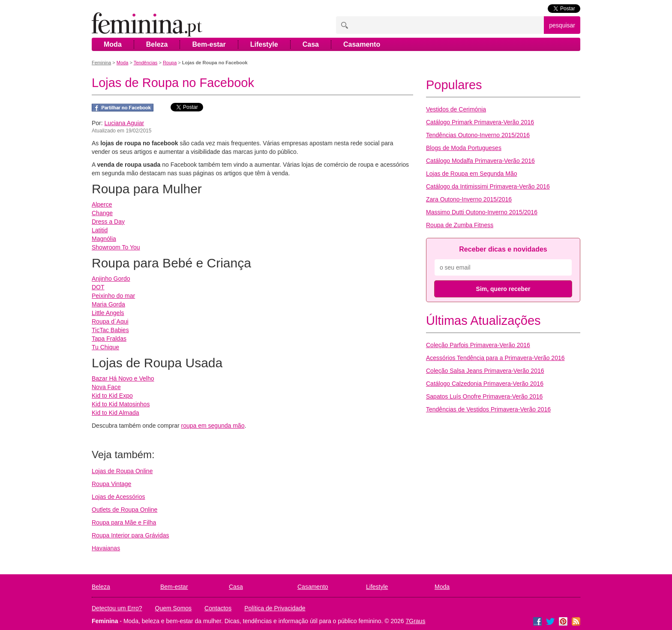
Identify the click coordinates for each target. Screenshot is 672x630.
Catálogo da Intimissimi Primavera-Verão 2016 (488, 186)
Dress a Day (108, 222)
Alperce (102, 204)
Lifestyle (264, 44)
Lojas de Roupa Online (122, 471)
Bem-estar (209, 44)
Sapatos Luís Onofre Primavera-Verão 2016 (484, 396)
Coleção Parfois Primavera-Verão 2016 (478, 345)
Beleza (157, 44)
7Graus (416, 621)
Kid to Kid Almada (115, 413)
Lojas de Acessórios (118, 497)
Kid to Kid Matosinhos (121, 404)
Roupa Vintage (111, 484)
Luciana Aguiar (124, 123)
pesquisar (562, 25)
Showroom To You (116, 247)
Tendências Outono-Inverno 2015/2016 (478, 135)
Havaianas (106, 548)
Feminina (101, 63)
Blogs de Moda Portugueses (464, 148)
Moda (113, 44)
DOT (98, 287)
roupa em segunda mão (213, 426)
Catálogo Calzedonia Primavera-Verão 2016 (485, 384)
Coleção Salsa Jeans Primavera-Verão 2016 (485, 371)
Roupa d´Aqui (110, 321)
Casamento (362, 44)
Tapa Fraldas (109, 339)
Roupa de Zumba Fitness (460, 225)
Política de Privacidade (275, 608)
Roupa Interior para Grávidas (130, 535)
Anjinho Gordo (111, 279)
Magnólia (104, 239)
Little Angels (108, 313)
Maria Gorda (108, 304)
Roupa (170, 63)
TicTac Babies (110, 330)
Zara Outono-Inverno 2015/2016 (469, 199)
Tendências (146, 63)
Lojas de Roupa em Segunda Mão (471, 174)
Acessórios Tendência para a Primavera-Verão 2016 (495, 358)
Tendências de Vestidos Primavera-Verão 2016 (488, 409)
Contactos (218, 608)
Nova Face (106, 387)
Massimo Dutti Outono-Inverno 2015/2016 (482, 212)
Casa (311, 44)
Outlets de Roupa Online (124, 510)
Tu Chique (105, 347)
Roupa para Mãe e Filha (124, 522)
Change (102, 213)
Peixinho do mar (113, 296)
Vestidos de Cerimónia (456, 109)
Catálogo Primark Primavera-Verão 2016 (480, 122)
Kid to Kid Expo (112, 396)
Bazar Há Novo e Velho (123, 378)
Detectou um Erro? (117, 608)
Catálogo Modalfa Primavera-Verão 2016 (480, 161)
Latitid (100, 230)
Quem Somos (174, 608)
